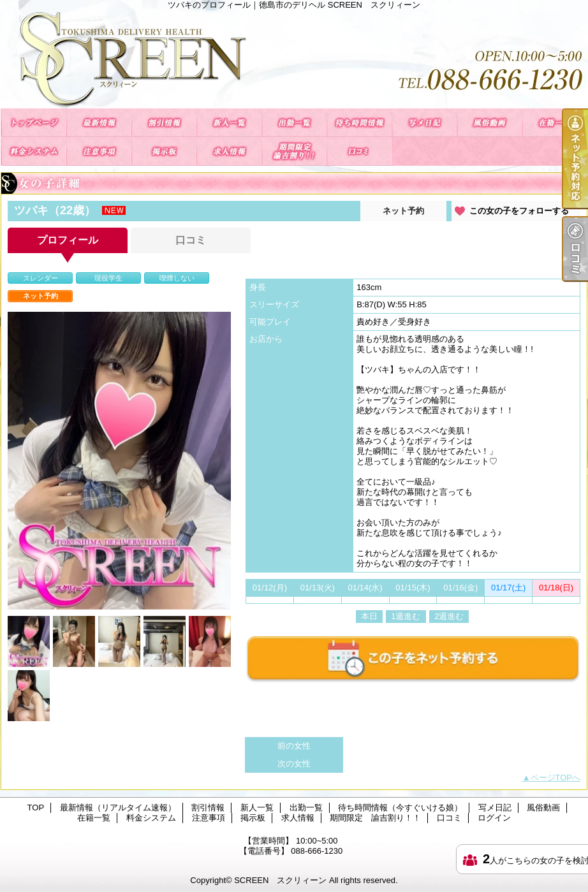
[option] (119, 461)
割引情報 (164, 123)
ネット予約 (403, 211)
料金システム (34, 151)
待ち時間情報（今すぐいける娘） (359, 123)
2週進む (449, 616)
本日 (369, 616)
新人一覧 (229, 123)
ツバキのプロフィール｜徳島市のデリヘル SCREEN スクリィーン (294, 59)
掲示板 (164, 151)
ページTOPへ (556, 778)
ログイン (494, 818)
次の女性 (294, 764)
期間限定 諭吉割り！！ (294, 151)
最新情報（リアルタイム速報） (99, 123)
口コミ (359, 151)
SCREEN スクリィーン (280, 880)
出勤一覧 (294, 123)
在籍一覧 (554, 123)
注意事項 (99, 151)
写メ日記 (424, 123)
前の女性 (294, 746)
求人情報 (229, 151)
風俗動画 (489, 123)
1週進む (406, 616)
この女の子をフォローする (519, 211)
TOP (34, 123)
